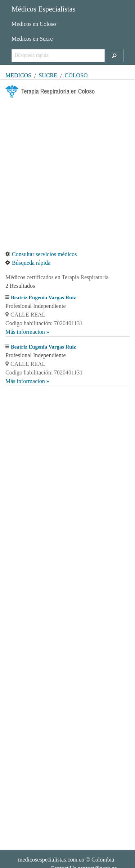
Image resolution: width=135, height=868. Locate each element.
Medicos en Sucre (32, 39)
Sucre (48, 75)
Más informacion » (27, 332)
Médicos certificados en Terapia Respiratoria (57, 277)
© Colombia (66, 860)
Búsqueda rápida (28, 263)
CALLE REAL (25, 315)
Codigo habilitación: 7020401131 (44, 323)
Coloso (76, 75)
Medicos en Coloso (34, 24)
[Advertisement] (67, 174)
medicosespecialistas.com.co (51, 860)
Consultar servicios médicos (41, 254)
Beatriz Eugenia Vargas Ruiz (43, 297)
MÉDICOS (18, 75)
